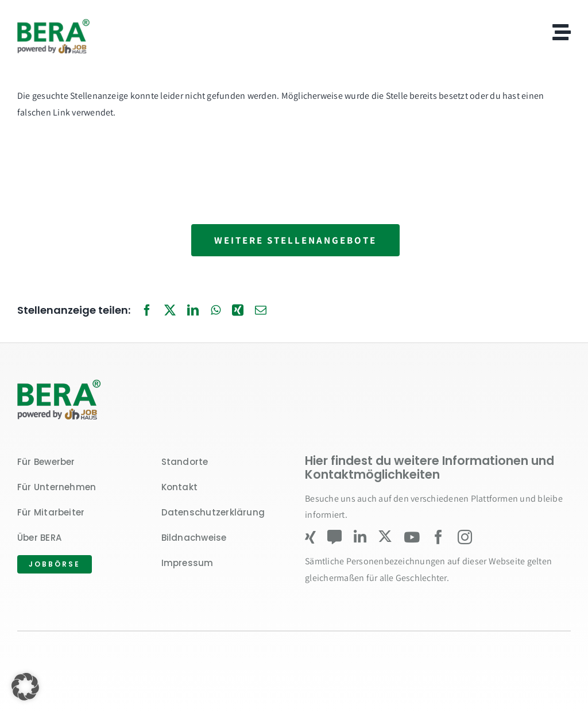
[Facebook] (147, 311)
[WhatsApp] (216, 311)
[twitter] (385, 536)
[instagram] (465, 537)
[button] (25, 687)
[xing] (310, 537)
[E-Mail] (261, 311)
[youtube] (412, 537)
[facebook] (438, 537)
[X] (170, 311)
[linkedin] (360, 537)
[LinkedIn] (193, 311)
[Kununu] (334, 537)
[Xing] (238, 311)
